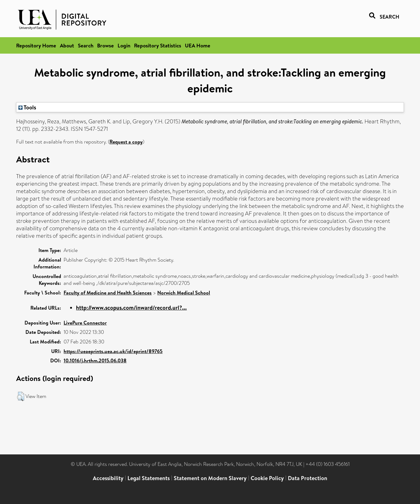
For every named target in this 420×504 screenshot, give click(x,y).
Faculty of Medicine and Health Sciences (108, 293)
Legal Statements (149, 478)
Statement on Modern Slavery (210, 478)
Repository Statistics (158, 45)
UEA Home (198, 45)
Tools (27, 107)
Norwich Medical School (184, 293)
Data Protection (308, 478)
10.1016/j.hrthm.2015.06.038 (95, 360)
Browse (105, 45)
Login (124, 45)
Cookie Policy (267, 478)
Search (86, 45)
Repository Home (36, 45)
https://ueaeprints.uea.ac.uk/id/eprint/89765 (113, 351)
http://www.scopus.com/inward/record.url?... (131, 308)
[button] (21, 396)
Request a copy (126, 142)
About (67, 45)
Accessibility (108, 478)
